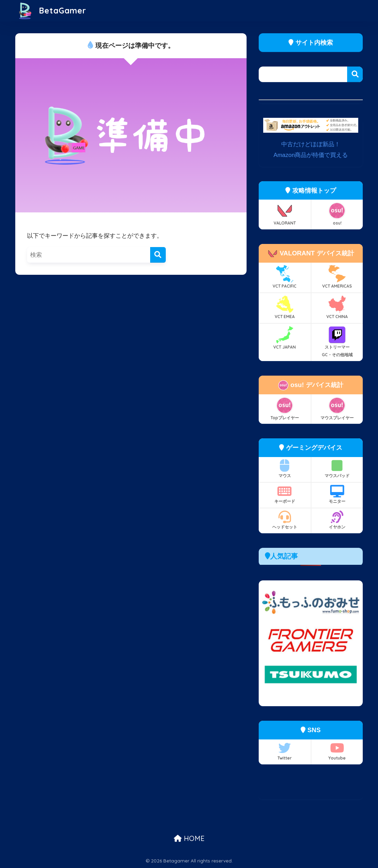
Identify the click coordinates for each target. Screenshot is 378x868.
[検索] (158, 255)
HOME (189, 838)
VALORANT (285, 214)
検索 (355, 74)
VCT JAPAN (285, 338)
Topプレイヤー (285, 409)
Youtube (337, 751)
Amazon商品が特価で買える (311, 155)
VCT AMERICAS (337, 277)
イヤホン (337, 520)
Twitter (285, 751)
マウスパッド (337, 469)
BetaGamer (52, 11)
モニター (337, 494)
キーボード (285, 494)
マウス (285, 469)
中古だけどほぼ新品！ (311, 144)
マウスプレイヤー (337, 409)
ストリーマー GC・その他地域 (337, 342)
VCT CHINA (337, 307)
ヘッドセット (285, 520)
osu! (337, 214)
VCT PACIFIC (285, 277)
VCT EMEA (285, 307)
